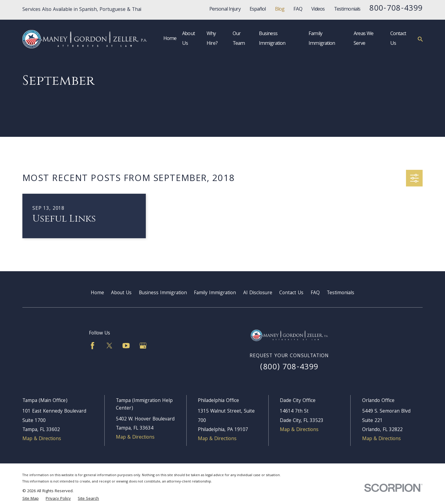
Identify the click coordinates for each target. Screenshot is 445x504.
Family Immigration (215, 293)
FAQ (298, 10)
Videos (318, 10)
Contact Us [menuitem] (398, 39)
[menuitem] (31, 499)
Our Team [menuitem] (239, 39)
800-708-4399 (396, 9)
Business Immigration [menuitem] (272, 39)
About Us (121, 293)
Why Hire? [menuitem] (212, 39)
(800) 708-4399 (289, 368)
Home (97, 293)
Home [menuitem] (170, 39)
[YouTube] (126, 346)
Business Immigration (163, 293)
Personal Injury (225, 10)
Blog (280, 10)
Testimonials (347, 10)
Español (258, 10)
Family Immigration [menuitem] (322, 39)
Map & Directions (42, 439)
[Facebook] (92, 346)
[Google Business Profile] (143, 346)
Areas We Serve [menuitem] (363, 39)
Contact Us (291, 293)
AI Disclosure (258, 293)
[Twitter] (109, 346)
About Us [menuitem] (188, 39)
